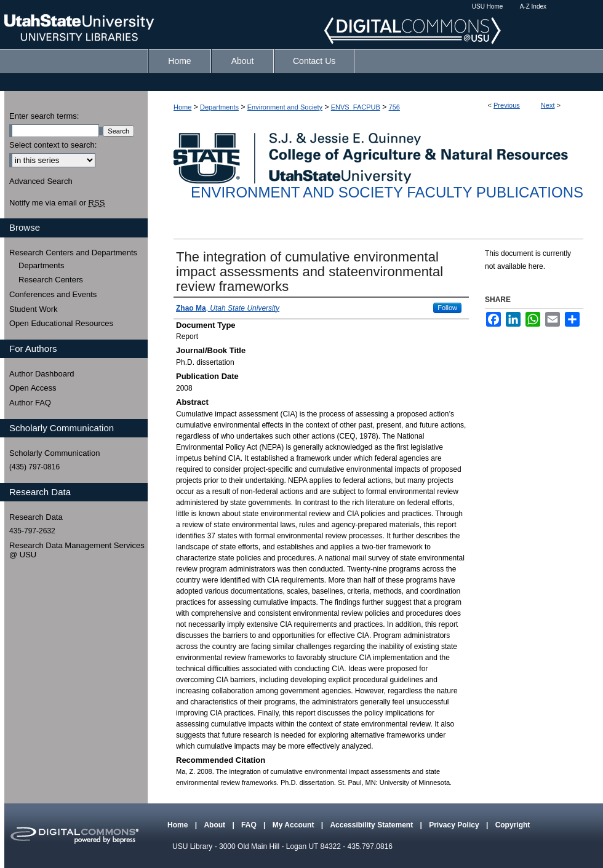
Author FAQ (30, 403)
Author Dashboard (42, 374)
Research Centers (51, 280)
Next (548, 105)
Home (182, 107)
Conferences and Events (53, 294)
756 (394, 107)
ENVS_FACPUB (356, 107)
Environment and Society (285, 107)
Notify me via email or (57, 203)
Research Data (36, 517)
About (215, 825)
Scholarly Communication (54, 453)
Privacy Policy (455, 825)
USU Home (488, 6)
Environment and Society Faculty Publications (387, 192)
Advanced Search (41, 181)
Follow (447, 308)
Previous (507, 105)
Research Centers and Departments (73, 253)
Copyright (513, 825)
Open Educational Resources (61, 323)
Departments (219, 107)
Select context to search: (53, 145)
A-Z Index (533, 6)
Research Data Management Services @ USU (77, 550)
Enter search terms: (44, 116)
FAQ (250, 825)
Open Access (33, 388)
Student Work (34, 309)
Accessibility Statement (372, 825)
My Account (294, 825)
